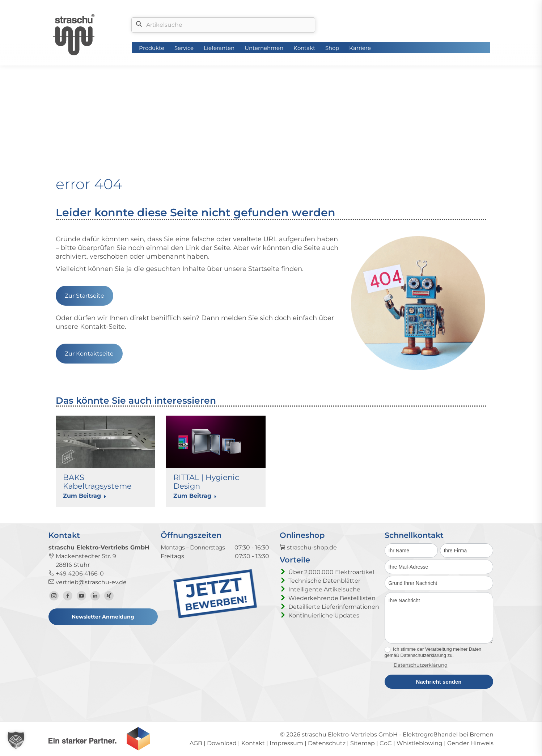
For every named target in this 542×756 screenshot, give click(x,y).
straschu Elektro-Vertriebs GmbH (350, 734)
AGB (196, 743)
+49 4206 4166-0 (76, 574)
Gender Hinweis (470, 743)
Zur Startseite (84, 296)
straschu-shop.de (308, 547)
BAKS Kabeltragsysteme (97, 482)
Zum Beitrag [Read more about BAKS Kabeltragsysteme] (85, 496)
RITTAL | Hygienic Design (206, 482)
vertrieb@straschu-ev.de (88, 582)
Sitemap (363, 743)
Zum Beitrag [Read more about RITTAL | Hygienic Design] (195, 496)
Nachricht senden (439, 682)
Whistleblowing (420, 743)
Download (222, 743)
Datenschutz (327, 743)
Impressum (286, 743)
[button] (16, 740)
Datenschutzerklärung (421, 665)
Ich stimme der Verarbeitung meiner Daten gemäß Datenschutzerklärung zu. (433, 652)
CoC (386, 743)
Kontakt (253, 743)
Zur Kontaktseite (89, 354)
